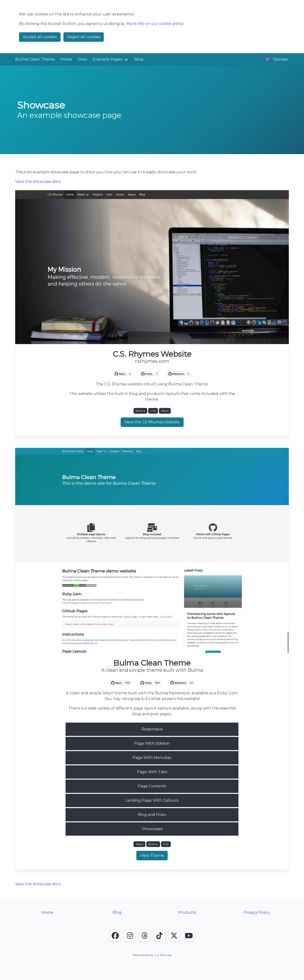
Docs (82, 59)
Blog (139, 59)
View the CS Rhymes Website (152, 422)
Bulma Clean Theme (35, 59)
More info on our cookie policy (155, 24)
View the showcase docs (38, 182)
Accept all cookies (40, 37)
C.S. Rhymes (163, 955)
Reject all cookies (84, 37)
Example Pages (107, 59)
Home (66, 59)
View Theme (152, 855)
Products (187, 912)
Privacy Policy (257, 912)
